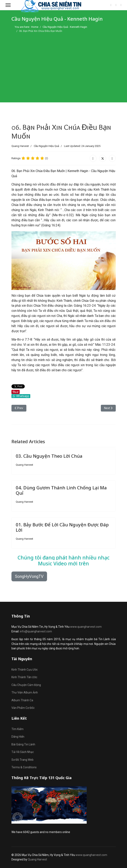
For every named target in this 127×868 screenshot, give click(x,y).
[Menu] (8, 5)
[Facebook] (111, 5)
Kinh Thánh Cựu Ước (25, 670)
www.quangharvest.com (86, 627)
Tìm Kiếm (17, 729)
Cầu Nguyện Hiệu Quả (46, 146)
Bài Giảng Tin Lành (23, 744)
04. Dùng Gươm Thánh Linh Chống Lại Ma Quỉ (61, 490)
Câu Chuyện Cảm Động (26, 685)
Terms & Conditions (24, 767)
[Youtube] (116, 5)
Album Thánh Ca (22, 700)
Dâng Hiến (18, 737)
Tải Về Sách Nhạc (23, 752)
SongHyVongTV (29, 576)
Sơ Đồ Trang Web (22, 760)
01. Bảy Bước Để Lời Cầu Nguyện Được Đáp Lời (62, 527)
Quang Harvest (37, 859)
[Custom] (121, 5)
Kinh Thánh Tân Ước (24, 677)
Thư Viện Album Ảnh (25, 692)
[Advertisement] (64, 66)
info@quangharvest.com (36, 631)
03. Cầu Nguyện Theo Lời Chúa (49, 456)
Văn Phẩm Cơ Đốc (23, 708)
